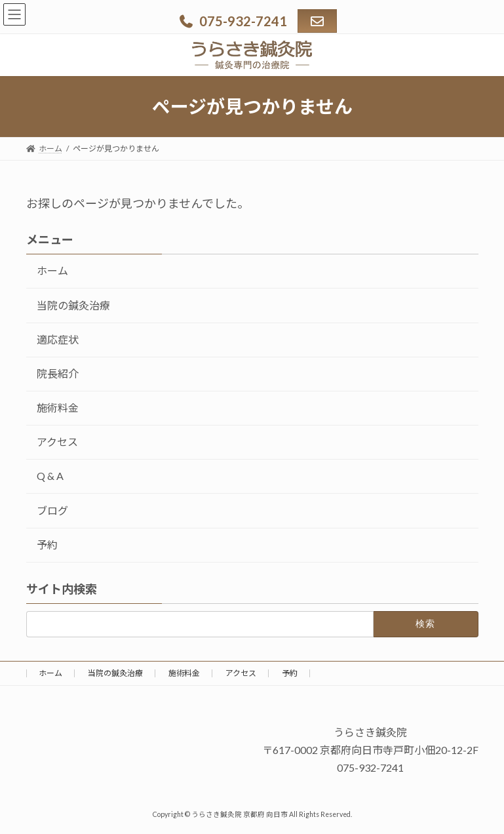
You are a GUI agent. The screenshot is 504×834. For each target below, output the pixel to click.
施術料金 (58, 407)
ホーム (52, 271)
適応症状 (58, 339)
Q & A (50, 476)
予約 (47, 545)
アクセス (57, 442)
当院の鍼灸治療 (73, 305)
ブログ (52, 510)
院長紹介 (58, 373)
